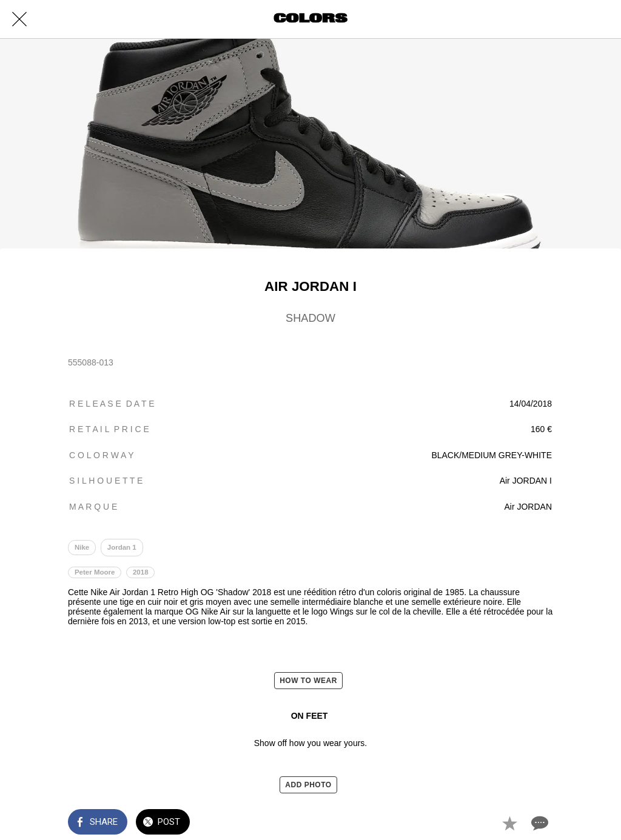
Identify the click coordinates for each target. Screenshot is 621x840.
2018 (141, 572)
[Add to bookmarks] (509, 823)
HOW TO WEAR (308, 681)
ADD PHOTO (308, 785)
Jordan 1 (122, 547)
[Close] (19, 19)
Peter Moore (95, 572)
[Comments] (539, 823)
